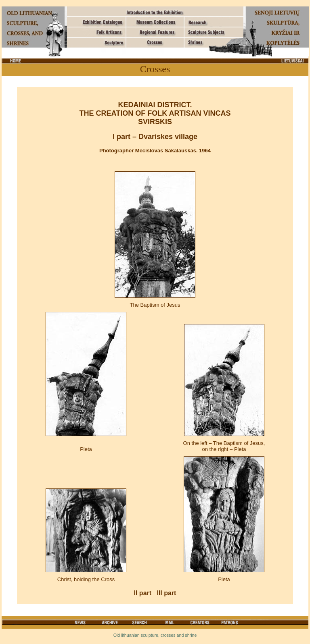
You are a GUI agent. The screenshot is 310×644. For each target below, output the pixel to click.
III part (166, 593)
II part (143, 593)
